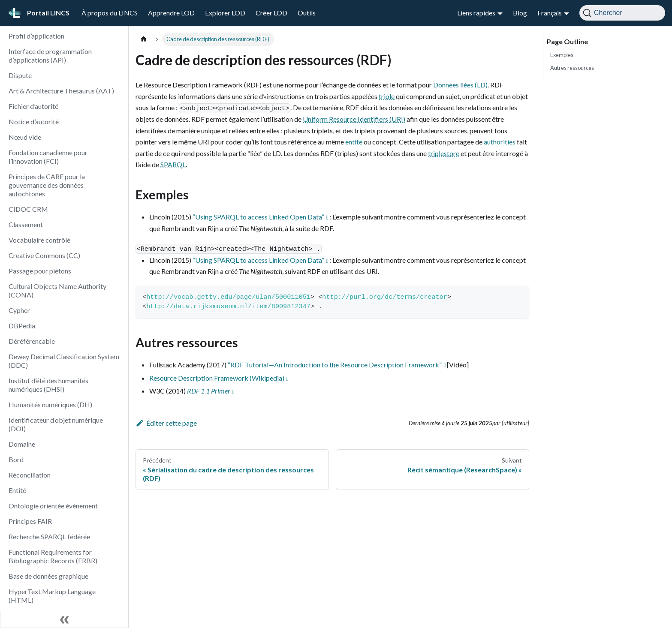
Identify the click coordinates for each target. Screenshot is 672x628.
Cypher (19, 310)
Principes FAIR (30, 521)
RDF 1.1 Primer (209, 391)
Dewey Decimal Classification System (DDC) (64, 361)
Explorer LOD (225, 13)
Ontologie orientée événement (53, 506)
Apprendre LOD (171, 13)
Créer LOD (271, 13)
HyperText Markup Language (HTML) (52, 596)
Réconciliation (30, 475)
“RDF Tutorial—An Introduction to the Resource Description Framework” (335, 365)
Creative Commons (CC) (44, 255)
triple (387, 96)
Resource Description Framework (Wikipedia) (217, 378)
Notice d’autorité (34, 122)
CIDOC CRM (28, 209)
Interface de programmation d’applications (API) (50, 56)
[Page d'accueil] (144, 39)
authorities (500, 142)
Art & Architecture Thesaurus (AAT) (61, 91)
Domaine (22, 444)
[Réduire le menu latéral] (64, 619)
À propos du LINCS (110, 13)
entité (354, 142)
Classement (26, 224)
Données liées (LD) (460, 85)
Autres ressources (572, 68)
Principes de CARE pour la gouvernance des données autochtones (47, 185)
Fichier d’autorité (33, 106)
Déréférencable (32, 341)
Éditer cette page (166, 423)
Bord (16, 459)
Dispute (20, 75)
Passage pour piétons (40, 271)
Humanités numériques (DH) (50, 404)
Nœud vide (25, 137)
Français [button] (550, 13)
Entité (17, 490)
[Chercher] (622, 13)
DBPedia (22, 326)
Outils (307, 13)
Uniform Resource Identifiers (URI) (354, 119)
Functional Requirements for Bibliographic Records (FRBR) (53, 556)
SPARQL (173, 164)
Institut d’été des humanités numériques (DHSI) (48, 385)
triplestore (444, 153)
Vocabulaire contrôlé (39, 240)
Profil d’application (36, 36)
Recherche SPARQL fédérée (49, 536)
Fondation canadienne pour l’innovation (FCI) (48, 157)
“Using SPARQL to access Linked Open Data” (258, 217)
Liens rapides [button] (476, 13)
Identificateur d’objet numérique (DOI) (56, 424)
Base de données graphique (48, 576)
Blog (520, 13)
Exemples (562, 55)
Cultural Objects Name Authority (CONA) (57, 290)
